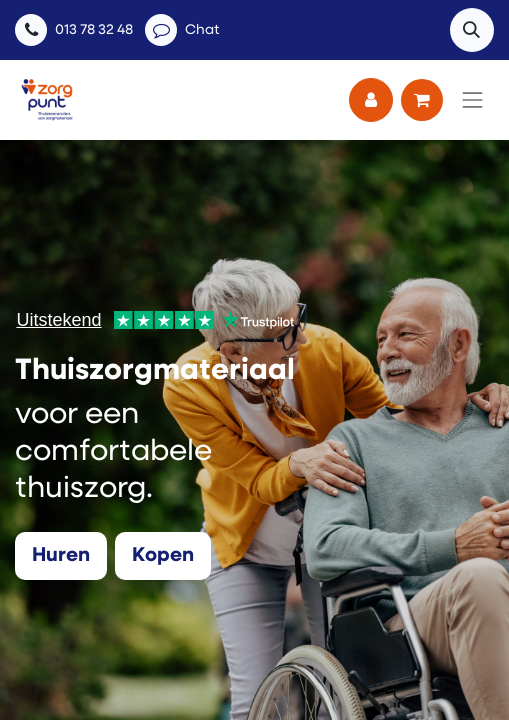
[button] (472, 30)
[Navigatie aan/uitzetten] (473, 100)
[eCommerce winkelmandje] (422, 100)
